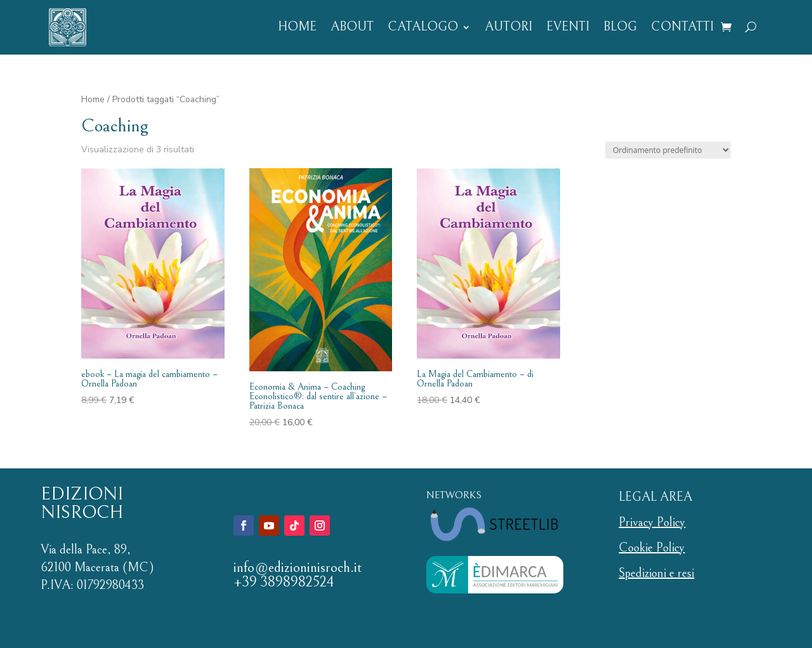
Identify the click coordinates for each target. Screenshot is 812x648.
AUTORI (508, 29)
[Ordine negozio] (668, 150)
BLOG (620, 29)
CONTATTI (682, 29)
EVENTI (568, 29)
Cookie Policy (652, 548)
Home (93, 99)
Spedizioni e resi (656, 573)
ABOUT (352, 29)
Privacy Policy (652, 523)
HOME (297, 29)
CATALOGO (423, 29)
